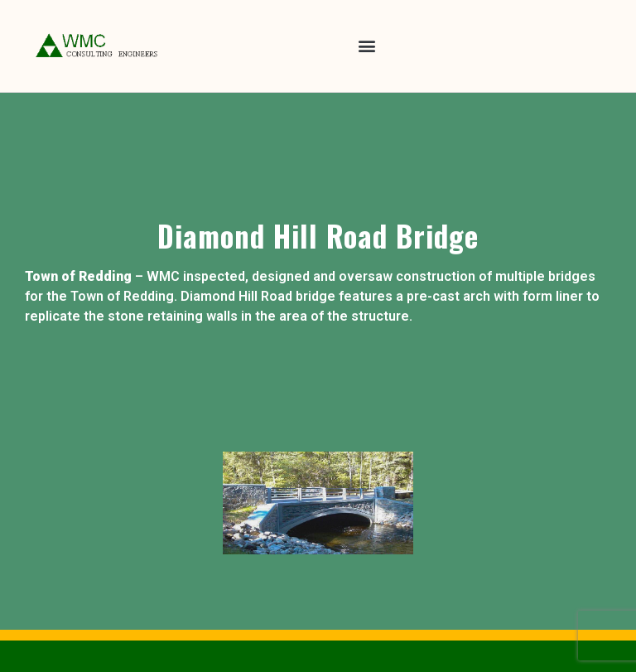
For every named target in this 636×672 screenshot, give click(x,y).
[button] (367, 46)
